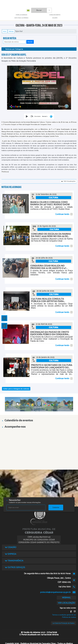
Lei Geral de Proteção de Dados (64, 623)
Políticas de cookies (69, 617)
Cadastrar (56, 507)
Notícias (11, 31)
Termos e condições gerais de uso (64, 615)
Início (5, 31)
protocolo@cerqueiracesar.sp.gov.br (55, 592)
